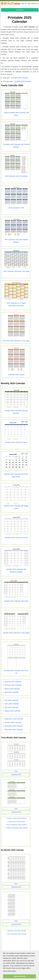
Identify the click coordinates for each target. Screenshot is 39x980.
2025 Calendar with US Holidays (16, 176)
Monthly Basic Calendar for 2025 (16, 538)
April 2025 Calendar (12, 692)
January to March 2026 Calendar (17, 818)
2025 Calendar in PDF (16, 208)
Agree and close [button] (19, 976)
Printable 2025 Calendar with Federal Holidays (16, 146)
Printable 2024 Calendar (23, 81)
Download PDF (16, 775)
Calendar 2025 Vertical (16, 375)
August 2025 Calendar (12, 711)
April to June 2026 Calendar (17, 822)
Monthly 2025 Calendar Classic (16, 442)
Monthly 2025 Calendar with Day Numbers (16, 412)
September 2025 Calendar (14, 719)
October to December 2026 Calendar (17, 828)
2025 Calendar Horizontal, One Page (16, 271)
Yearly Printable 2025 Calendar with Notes (16, 114)
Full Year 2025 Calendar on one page (16, 341)
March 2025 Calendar (12, 689)
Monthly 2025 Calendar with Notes (16, 601)
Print (16, 771)
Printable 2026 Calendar (20, 78)
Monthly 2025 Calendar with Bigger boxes (16, 507)
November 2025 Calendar (14, 726)
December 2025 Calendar (14, 730)
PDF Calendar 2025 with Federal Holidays (16, 241)
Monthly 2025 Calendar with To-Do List (16, 672)
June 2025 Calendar (12, 704)
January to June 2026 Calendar (17, 931)
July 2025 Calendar (11, 707)
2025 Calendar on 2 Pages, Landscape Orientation (16, 304)
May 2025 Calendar (11, 700)
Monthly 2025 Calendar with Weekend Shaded (16, 571)
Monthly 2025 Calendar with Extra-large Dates (16, 475)
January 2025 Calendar (13, 682)
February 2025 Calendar (13, 685)
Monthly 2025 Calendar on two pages (16, 633)
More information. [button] (10, 971)
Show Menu (20, 10)
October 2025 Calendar (13, 722)
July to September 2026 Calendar (17, 825)
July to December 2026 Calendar (17, 934)
